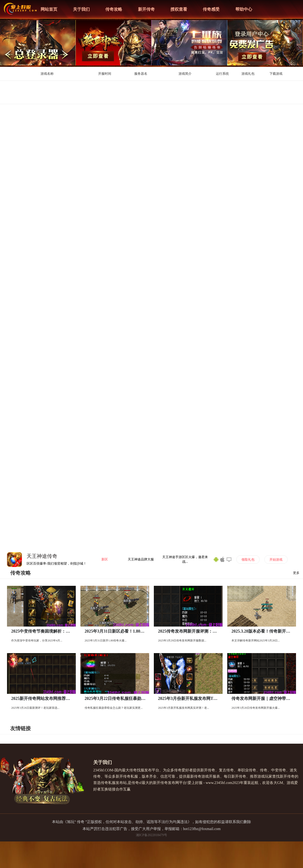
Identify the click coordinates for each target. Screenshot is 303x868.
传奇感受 (211, 9)
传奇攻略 (114, 9)
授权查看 (179, 9)
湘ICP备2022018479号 (151, 835)
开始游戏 (276, 560)
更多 (296, 573)
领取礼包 (248, 560)
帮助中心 (244, 9)
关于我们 (81, 9)
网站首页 (49, 9)
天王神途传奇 (42, 556)
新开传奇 (146, 9)
